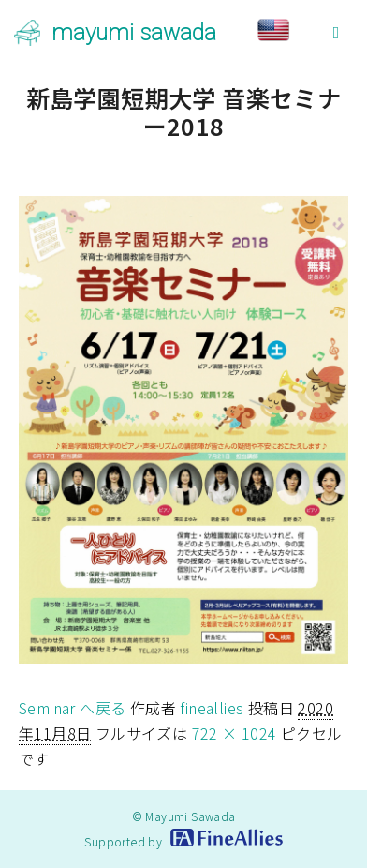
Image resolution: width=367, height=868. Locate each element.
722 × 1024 (235, 733)
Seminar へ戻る (72, 708)
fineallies (212, 708)
